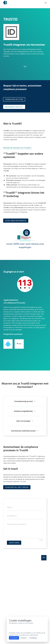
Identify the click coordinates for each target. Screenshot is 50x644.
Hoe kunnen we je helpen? (17, 524)
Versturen (14, 543)
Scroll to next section (25, 66)
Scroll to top (44, 558)
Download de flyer (14, 99)
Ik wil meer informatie (16, 221)
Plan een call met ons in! (17, 487)
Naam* (10, 507)
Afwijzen (24, 638)
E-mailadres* (12, 516)
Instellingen (33, 638)
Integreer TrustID (14, 107)
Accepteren (14, 638)
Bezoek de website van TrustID (17, 148)
